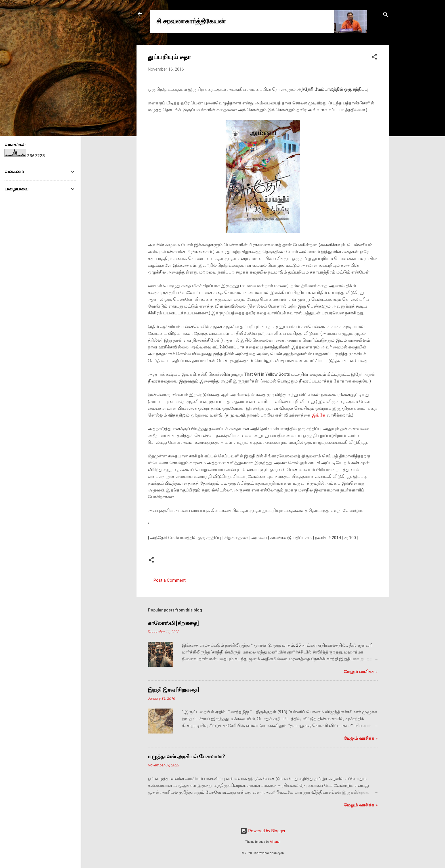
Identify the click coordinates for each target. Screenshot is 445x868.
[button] (374, 58)
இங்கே (319, 415)
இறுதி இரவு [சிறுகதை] (174, 690)
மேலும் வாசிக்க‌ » (361, 672)
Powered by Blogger (263, 831)
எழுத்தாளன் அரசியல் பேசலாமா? (186, 756)
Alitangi (275, 842)
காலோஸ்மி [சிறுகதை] (173, 623)
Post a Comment (170, 580)
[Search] (386, 15)
